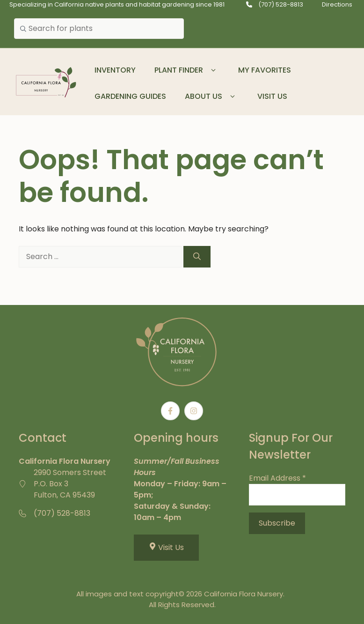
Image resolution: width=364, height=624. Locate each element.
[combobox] (99, 29)
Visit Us (272, 96)
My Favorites (265, 70)
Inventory (115, 70)
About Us (212, 97)
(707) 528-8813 (281, 4)
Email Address (277, 478)
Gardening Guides (130, 96)
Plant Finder (187, 70)
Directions (337, 4)
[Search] (197, 257)
